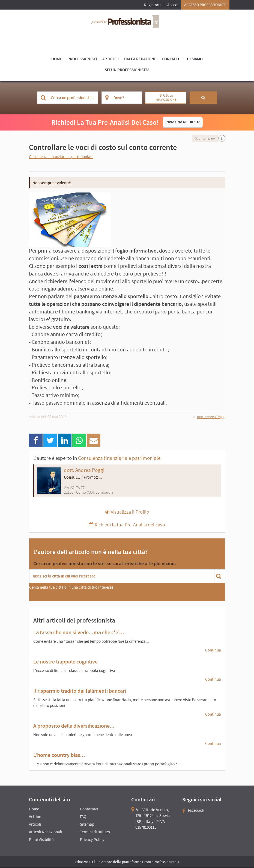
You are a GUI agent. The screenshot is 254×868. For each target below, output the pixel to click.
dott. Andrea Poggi (211, 417)
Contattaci (89, 809)
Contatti (170, 59)
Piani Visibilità (41, 840)
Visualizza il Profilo (127, 512)
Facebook (193, 811)
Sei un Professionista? (127, 70)
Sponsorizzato (205, 138)
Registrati (152, 5)
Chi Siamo (194, 59)
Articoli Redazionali (46, 832)
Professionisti (82, 59)
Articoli (110, 59)
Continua (213, 650)
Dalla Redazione (140, 59)
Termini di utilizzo (95, 832)
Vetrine (35, 817)
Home (57, 59)
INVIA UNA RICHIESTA (183, 122)
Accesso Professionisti (205, 5)
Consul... (72, 477)
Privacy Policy (92, 840)
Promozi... (93, 477)
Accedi (173, 5)
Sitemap (87, 824)
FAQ (83, 817)
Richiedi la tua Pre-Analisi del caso (127, 525)
